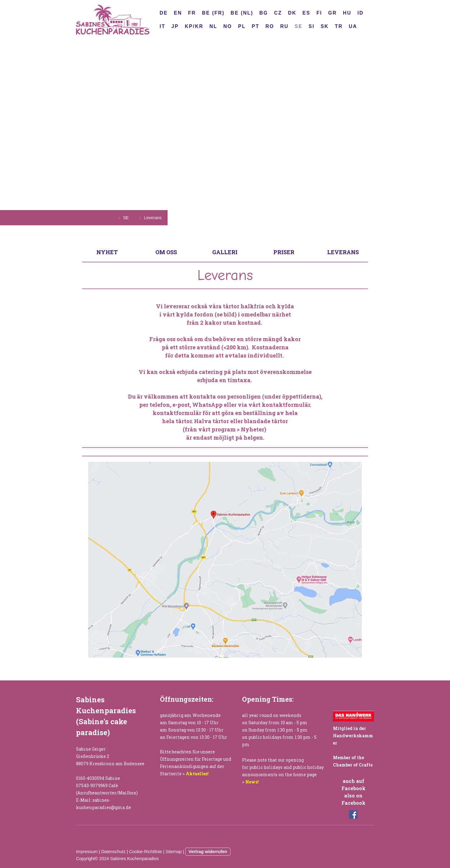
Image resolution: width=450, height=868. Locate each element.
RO (270, 26)
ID (360, 13)
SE (299, 26)
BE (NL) (242, 13)
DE (164, 13)
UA (353, 26)
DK (292, 13)
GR (332, 13)
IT (163, 26)
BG (264, 13)
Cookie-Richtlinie (146, 852)
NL (213, 26)
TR (339, 26)
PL (242, 26)
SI (312, 26)
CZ (278, 13)
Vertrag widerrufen (208, 852)
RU (284, 26)
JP (175, 26)
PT (256, 26)
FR (192, 13)
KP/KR (194, 26)
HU (347, 13)
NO (228, 26)
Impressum (87, 852)
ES (306, 13)
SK (325, 26)
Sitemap (173, 852)
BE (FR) (213, 13)
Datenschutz (113, 852)
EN (178, 13)
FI (319, 13)
